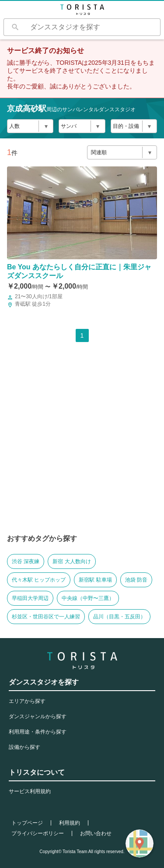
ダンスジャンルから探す (38, 716)
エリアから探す (27, 701)
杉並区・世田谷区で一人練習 (46, 617)
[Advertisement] (82, 445)
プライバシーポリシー (38, 833)
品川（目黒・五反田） (119, 617)
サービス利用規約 (30, 791)
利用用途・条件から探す (38, 732)
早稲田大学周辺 (30, 598)
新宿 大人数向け (72, 561)
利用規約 (70, 823)
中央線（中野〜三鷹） (88, 598)
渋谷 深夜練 (26, 561)
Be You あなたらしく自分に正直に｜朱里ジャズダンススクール (79, 271)
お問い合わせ (96, 833)
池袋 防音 (136, 580)
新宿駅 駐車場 (95, 580)
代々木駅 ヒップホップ (39, 580)
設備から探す (24, 747)
